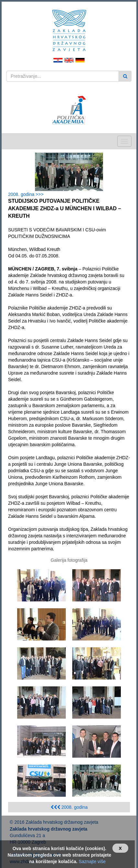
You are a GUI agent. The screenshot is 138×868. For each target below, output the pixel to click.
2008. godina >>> (27, 194)
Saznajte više (92, 861)
